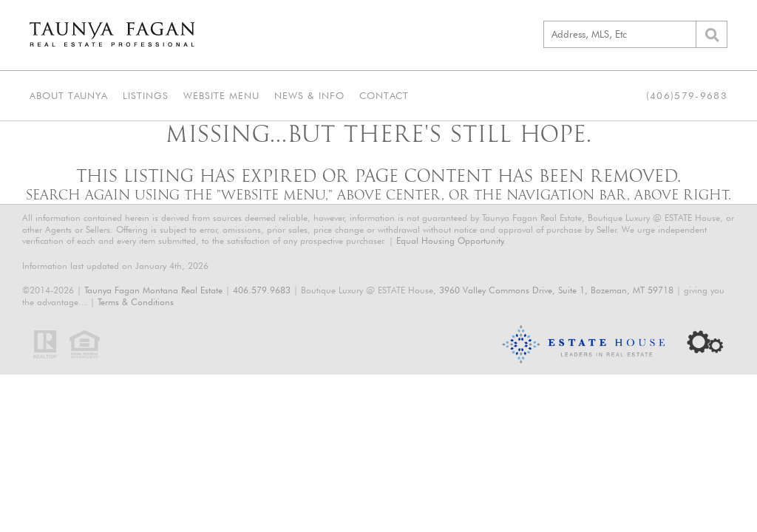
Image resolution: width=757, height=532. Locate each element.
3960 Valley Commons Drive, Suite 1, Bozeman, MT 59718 (556, 290)
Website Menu (221, 95)
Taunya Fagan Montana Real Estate (153, 290)
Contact (384, 95)
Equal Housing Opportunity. (451, 241)
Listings (146, 95)
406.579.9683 (262, 290)
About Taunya (69, 95)
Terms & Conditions (136, 302)
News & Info (309, 95)
